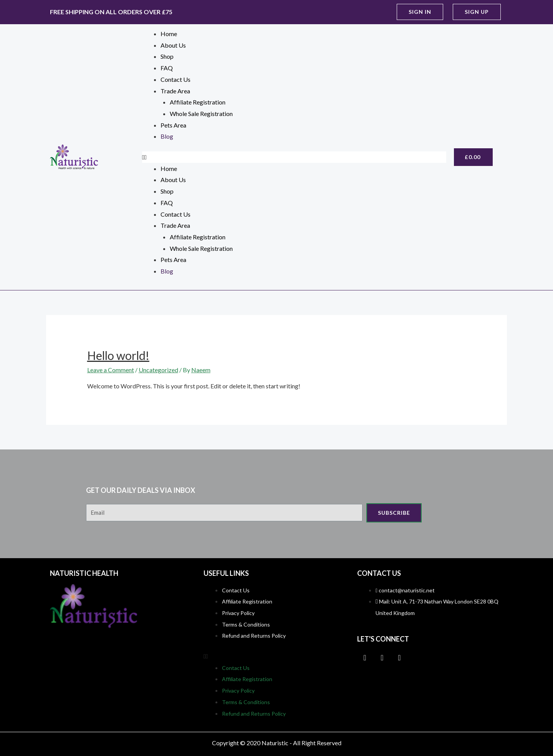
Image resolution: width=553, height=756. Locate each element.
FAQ (167, 68)
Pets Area (173, 125)
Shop (167, 56)
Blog (167, 136)
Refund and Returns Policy (254, 636)
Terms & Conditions (246, 624)
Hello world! (118, 355)
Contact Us (176, 79)
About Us (173, 45)
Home (169, 34)
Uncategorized (158, 370)
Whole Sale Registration (201, 114)
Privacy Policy (238, 613)
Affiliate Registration (198, 102)
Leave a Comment (111, 370)
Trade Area (175, 91)
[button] (420, 12)
